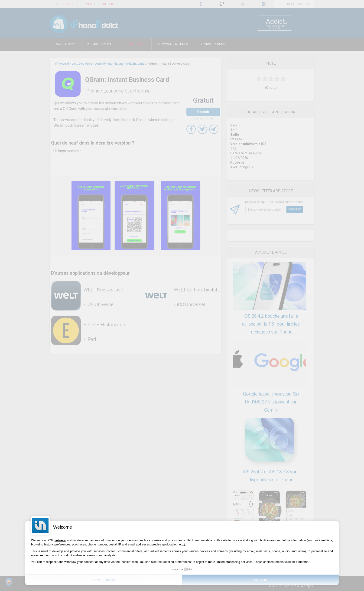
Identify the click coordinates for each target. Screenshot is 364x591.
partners (60, 540)
